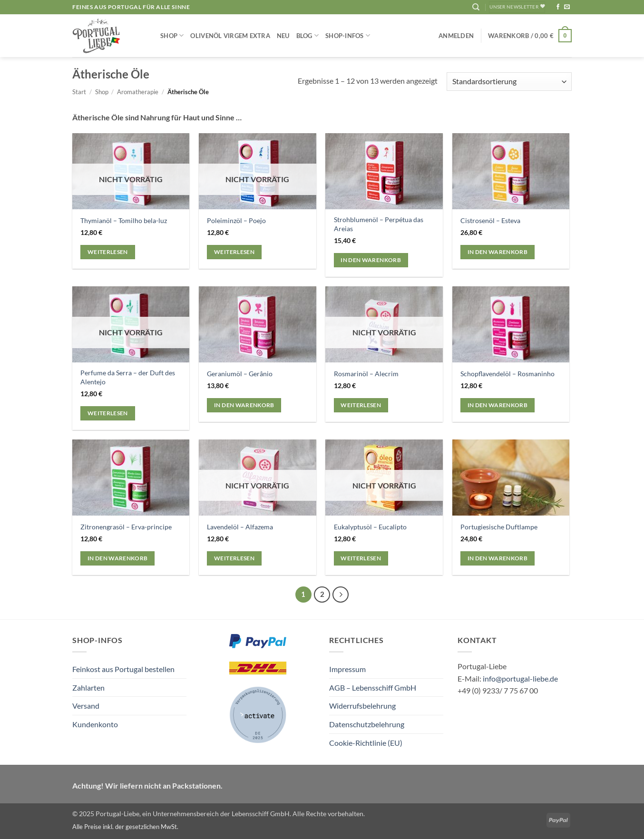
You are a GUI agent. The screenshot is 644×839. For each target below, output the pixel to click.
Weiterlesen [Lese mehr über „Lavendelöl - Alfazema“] (234, 558)
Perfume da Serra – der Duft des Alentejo (128, 377)
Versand (86, 706)
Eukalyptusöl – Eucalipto (370, 527)
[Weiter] (341, 595)
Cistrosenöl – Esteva (490, 220)
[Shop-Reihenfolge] (509, 82)
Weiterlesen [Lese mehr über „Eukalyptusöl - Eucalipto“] (361, 558)
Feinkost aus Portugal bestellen (123, 669)
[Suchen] (476, 7)
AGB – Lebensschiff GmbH (373, 688)
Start (79, 92)
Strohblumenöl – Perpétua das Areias (379, 224)
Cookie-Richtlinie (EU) (366, 743)
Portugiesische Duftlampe (499, 527)
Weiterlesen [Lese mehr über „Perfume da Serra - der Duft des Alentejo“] (108, 413)
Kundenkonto (95, 724)
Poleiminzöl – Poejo (236, 220)
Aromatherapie (138, 92)
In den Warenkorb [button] (371, 260)
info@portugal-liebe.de (520, 678)
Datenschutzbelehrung (367, 724)
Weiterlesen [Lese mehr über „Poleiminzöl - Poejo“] (234, 252)
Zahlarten (88, 688)
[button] (456, 36)
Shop (172, 35)
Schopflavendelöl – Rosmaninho (507, 374)
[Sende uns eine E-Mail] (567, 7)
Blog (307, 35)
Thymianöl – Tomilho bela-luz (124, 220)
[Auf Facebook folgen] (558, 7)
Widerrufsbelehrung (362, 706)
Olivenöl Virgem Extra (230, 36)
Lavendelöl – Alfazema (240, 527)
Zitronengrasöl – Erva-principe (126, 527)
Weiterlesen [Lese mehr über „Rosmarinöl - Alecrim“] (361, 405)
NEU (283, 36)
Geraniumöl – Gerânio (240, 374)
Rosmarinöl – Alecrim (366, 374)
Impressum (347, 669)
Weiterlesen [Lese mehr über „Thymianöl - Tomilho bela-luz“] (108, 252)
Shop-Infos (348, 35)
